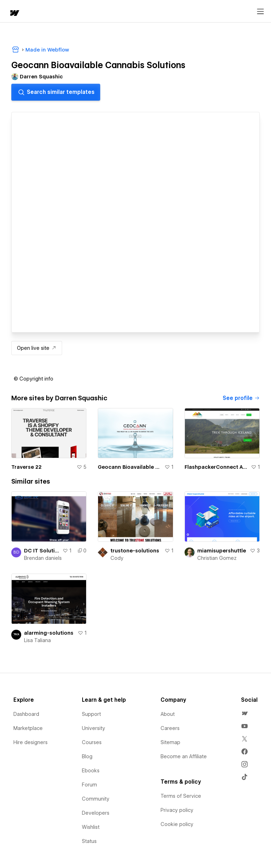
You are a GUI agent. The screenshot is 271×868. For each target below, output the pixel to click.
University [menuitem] (94, 728)
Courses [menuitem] (92, 742)
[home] (14, 14)
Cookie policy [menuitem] (177, 824)
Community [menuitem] (96, 799)
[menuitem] (245, 713)
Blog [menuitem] (87, 756)
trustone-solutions (135, 551)
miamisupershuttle (222, 551)
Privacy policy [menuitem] (177, 810)
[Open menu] (260, 12)
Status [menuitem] (89, 841)
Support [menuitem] (91, 714)
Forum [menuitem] (89, 785)
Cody (117, 558)
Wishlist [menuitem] (91, 827)
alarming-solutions (49, 633)
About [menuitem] (168, 714)
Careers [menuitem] (170, 728)
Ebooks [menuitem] (91, 771)
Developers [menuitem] (96, 813)
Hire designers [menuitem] (31, 742)
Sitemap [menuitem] (170, 742)
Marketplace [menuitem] (28, 728)
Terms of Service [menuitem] (181, 796)
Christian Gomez (217, 558)
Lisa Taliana (37, 640)
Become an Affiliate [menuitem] (184, 756)
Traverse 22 (26, 467)
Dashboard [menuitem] (26, 714)
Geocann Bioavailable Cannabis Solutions (130, 467)
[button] (34, 379)
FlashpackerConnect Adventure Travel (216, 467)
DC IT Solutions (42, 551)
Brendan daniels (43, 558)
